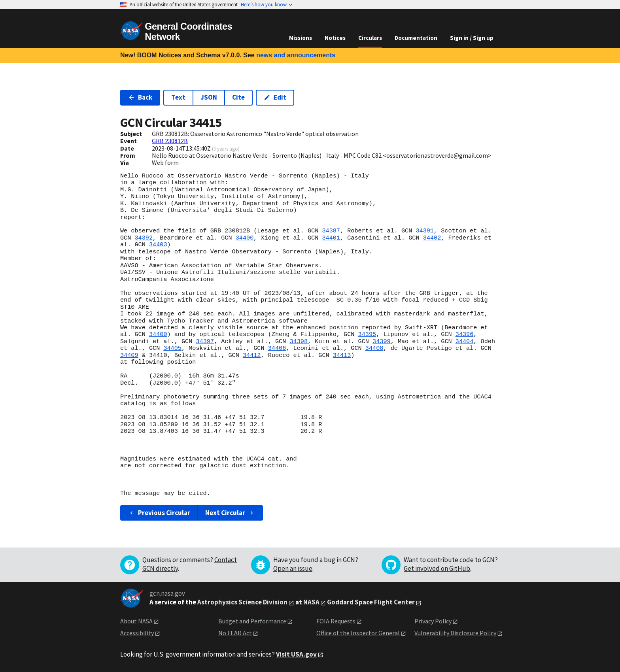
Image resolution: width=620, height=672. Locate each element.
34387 (331, 231)
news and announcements (296, 55)
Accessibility (137, 633)
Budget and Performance (252, 621)
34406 (277, 348)
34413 (342, 355)
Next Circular (230, 513)
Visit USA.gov (296, 654)
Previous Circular (159, 513)
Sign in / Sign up (472, 38)
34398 (299, 342)
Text (178, 97)
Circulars (370, 38)
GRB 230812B (170, 141)
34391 (425, 231)
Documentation (416, 38)
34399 (382, 342)
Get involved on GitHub (437, 568)
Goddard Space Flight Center (371, 602)
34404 (465, 342)
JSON (209, 97)
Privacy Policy (433, 621)
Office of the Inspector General (358, 633)
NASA (311, 602)
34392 (144, 238)
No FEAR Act (235, 633)
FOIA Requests (336, 621)
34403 (158, 245)
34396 (465, 334)
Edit (275, 97)
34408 (374, 348)
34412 (252, 355)
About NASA (136, 621)
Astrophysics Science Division (242, 602)
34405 (172, 348)
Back (140, 97)
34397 (205, 342)
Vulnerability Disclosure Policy (455, 633)
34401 (331, 238)
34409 (129, 355)
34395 (367, 334)
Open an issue (293, 568)
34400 (245, 238)
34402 (432, 238)
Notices (335, 38)
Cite (238, 97)
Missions (301, 38)
